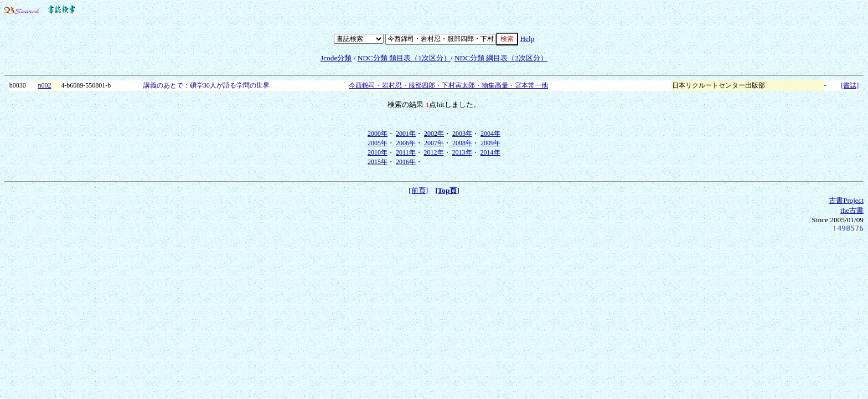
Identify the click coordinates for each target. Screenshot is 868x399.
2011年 (406, 152)
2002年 (434, 134)
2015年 (378, 162)
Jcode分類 (336, 58)
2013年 (462, 152)
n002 (44, 85)
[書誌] (850, 85)
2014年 (490, 152)
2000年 (378, 134)
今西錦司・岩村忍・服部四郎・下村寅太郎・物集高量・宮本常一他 (448, 85)
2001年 (406, 134)
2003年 (462, 134)
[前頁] (418, 190)
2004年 (490, 134)
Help (527, 39)
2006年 (406, 143)
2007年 (434, 143)
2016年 (406, 162)
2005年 (378, 143)
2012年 (434, 152)
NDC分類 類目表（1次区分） (404, 58)
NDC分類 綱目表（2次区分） (501, 58)
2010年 (378, 152)
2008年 (462, 143)
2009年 (490, 143)
